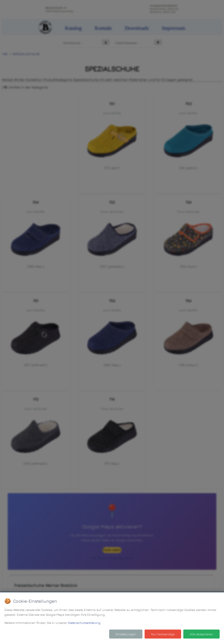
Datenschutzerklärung (84, 623)
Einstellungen (126, 634)
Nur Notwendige (163, 634)
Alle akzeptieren (201, 634)
